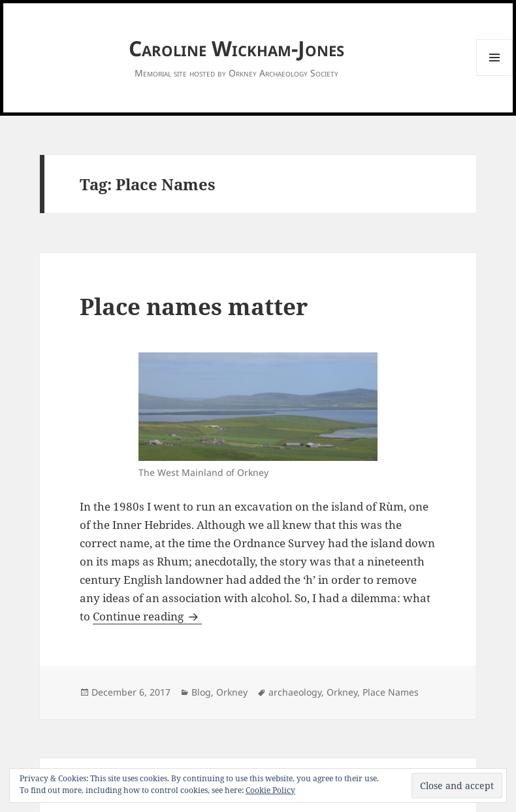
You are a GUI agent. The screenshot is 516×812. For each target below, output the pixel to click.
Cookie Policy (270, 790)
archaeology (295, 692)
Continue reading (147, 616)
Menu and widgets (495, 76)
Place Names (391, 692)
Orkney (232, 692)
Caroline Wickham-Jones (236, 48)
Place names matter (194, 306)
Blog (201, 692)
